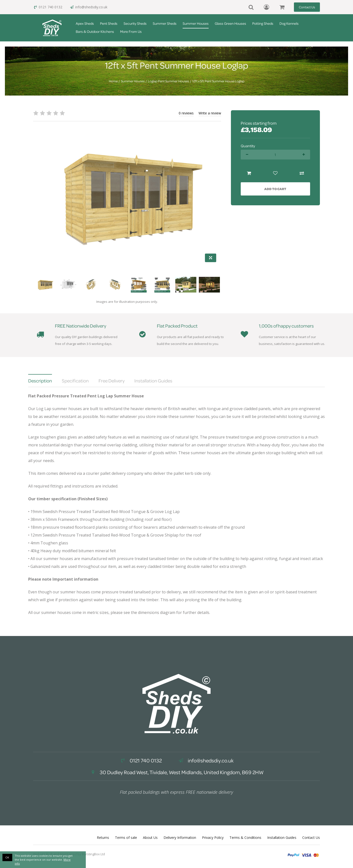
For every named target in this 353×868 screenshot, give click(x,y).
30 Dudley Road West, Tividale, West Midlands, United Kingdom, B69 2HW (176, 772)
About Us (150, 837)
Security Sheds (135, 23)
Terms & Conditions (245, 837)
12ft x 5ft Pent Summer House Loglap (218, 81)
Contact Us (307, 7)
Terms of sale (126, 837)
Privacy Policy (213, 837)
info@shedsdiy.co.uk (88, 7)
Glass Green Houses (230, 23)
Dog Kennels (289, 23)
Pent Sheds (109, 23)
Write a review (210, 113)
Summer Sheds (165, 23)
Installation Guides (282, 837)
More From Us (131, 31)
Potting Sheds (263, 23)
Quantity (248, 146)
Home (113, 81)
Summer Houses (196, 23)
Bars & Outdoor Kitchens (95, 31)
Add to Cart (275, 189)
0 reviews (186, 113)
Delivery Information (180, 837)
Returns (103, 837)
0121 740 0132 (48, 7)
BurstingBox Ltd (93, 854)
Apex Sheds (85, 23)
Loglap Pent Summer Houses (168, 81)
